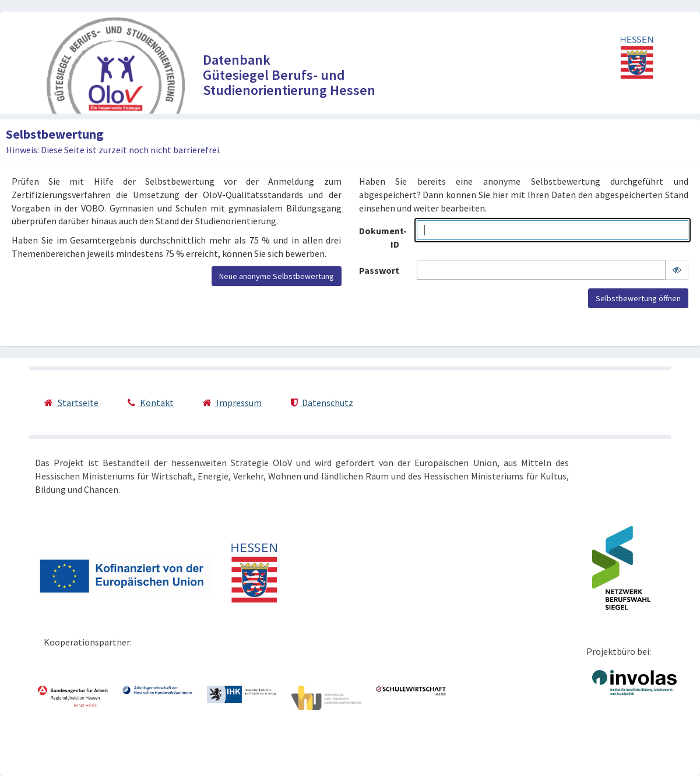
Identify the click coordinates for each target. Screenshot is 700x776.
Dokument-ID (383, 237)
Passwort (379, 270)
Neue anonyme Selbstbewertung (277, 276)
